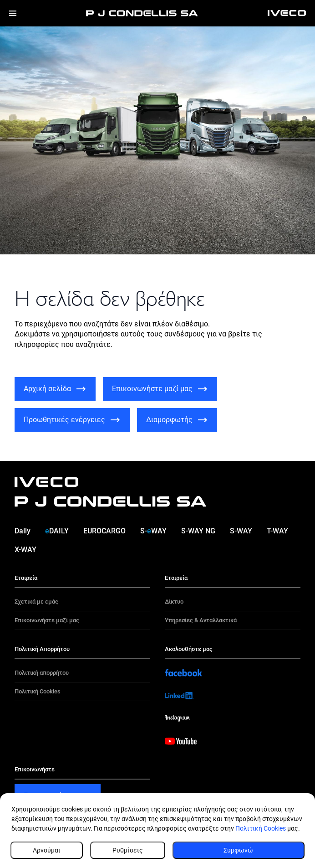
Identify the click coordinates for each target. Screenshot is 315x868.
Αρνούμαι (47, 850)
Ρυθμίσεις (128, 850)
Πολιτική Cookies (261, 828)
